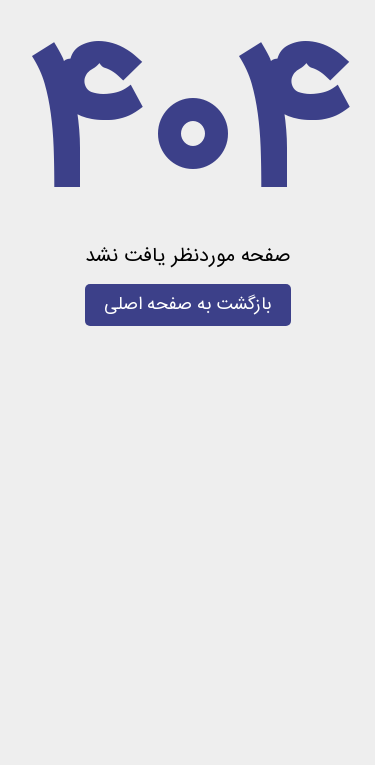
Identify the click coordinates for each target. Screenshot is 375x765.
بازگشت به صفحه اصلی (188, 305)
